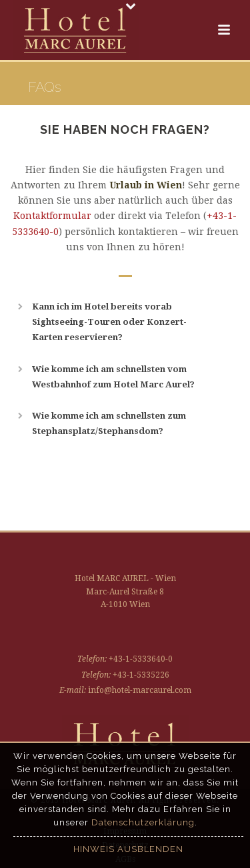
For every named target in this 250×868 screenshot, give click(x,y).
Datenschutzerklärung (143, 822)
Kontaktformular (52, 216)
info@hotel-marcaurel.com (140, 690)
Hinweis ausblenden (128, 849)
